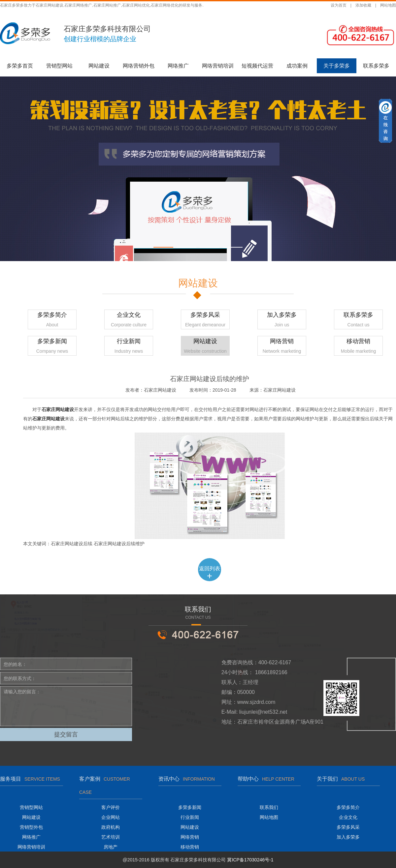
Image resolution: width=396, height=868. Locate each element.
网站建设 (99, 66)
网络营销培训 (218, 66)
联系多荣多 (376, 66)
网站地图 (388, 5)
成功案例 (297, 66)
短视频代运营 (257, 66)
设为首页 (339, 5)
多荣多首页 (20, 66)
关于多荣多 (337, 66)
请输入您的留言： (66, 706)
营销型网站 (59, 66)
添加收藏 (363, 5)
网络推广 (178, 66)
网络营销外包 (139, 66)
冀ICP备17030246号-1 (250, 860)
